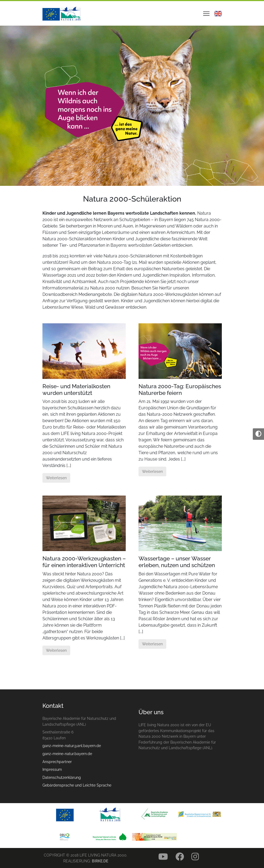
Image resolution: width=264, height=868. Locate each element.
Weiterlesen (56, 478)
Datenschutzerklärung (62, 777)
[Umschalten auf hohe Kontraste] (258, 434)
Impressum (52, 769)
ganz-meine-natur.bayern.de (67, 754)
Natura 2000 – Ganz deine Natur (61, 13)
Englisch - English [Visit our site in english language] (218, 14)
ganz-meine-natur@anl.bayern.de (72, 746)
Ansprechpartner (57, 762)
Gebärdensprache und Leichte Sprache (77, 785)
